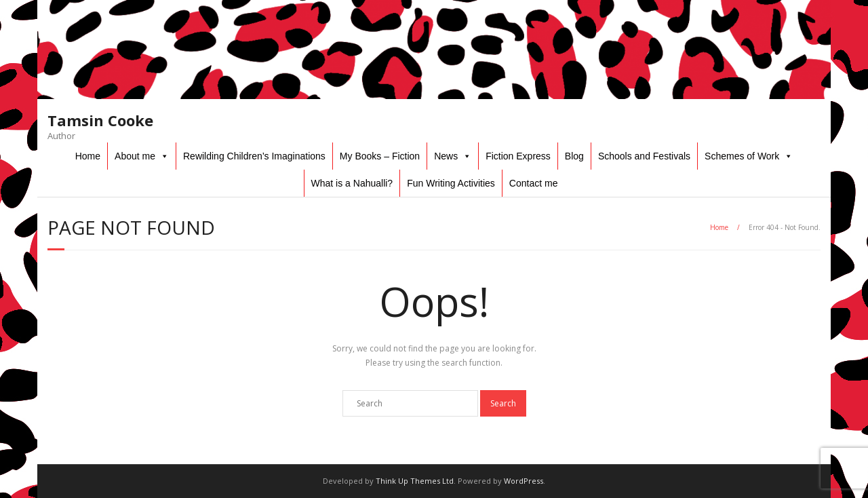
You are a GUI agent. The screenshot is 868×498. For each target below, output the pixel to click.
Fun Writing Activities (451, 183)
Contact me (534, 183)
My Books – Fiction (380, 156)
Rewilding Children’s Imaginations (254, 156)
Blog (574, 156)
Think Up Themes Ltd (415, 481)
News (446, 156)
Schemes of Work (742, 156)
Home (88, 156)
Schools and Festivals (644, 156)
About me (135, 156)
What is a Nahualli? (352, 183)
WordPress (524, 481)
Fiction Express (518, 156)
